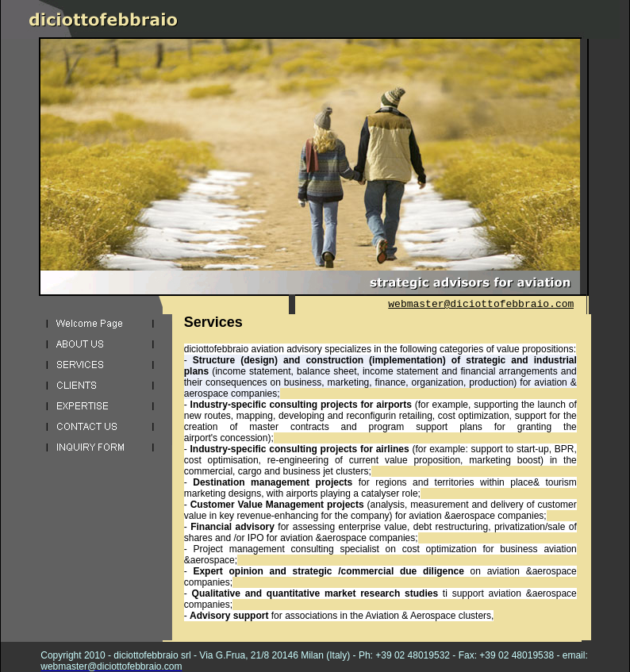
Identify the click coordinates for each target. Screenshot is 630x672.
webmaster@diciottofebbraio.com (481, 304)
